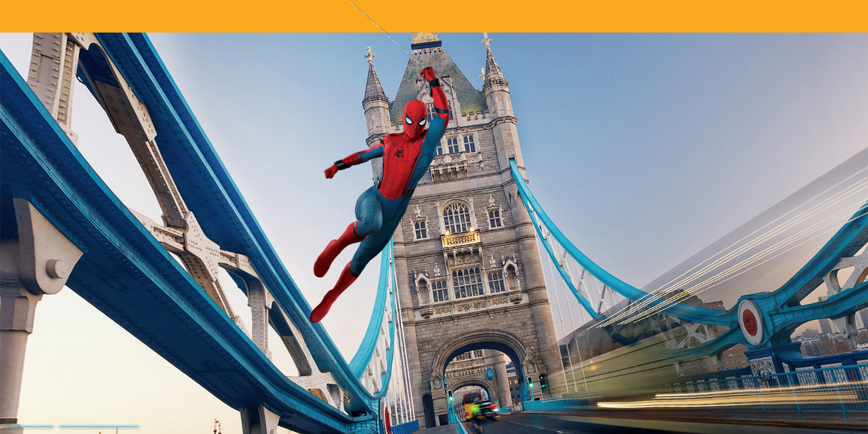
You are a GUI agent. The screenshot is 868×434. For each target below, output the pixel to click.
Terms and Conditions (99, 423)
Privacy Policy (30, 423)
